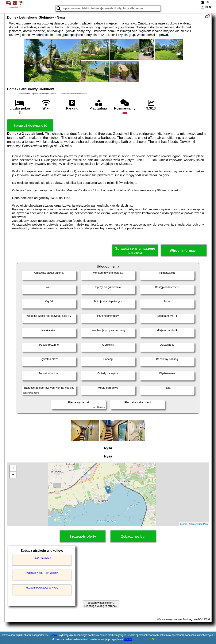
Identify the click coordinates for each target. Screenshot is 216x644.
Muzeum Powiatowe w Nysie (42, 588)
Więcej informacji (184, 251)
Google (54, 635)
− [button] (13, 475)
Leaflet (184, 524)
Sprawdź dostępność (30, 125)
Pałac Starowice (42, 558)
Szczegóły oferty (83, 536)
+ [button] (13, 468)
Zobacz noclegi (133, 536)
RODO (128, 639)
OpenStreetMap (200, 524)
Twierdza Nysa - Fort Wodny (42, 573)
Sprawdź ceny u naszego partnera (135, 250)
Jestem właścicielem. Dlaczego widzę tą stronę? (101, 604)
